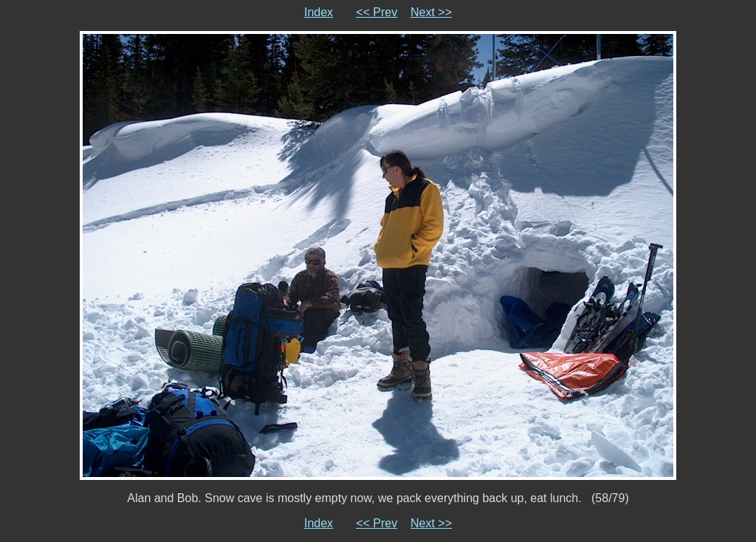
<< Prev (377, 12)
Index (319, 12)
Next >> (431, 12)
